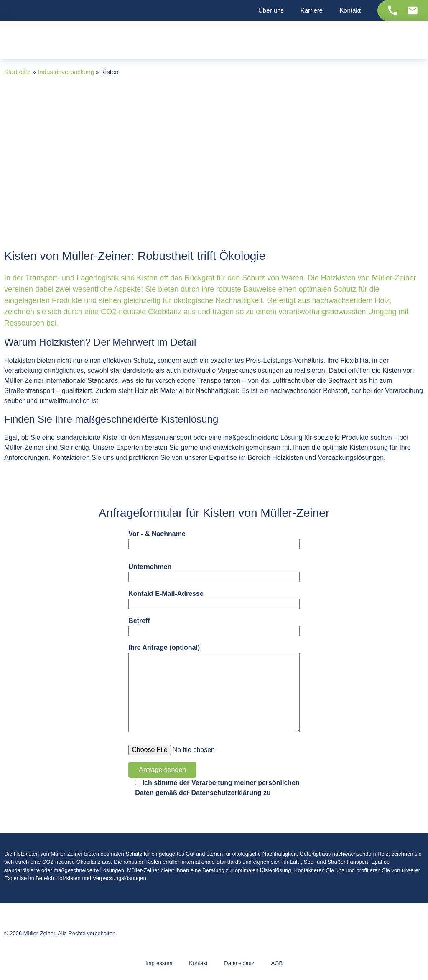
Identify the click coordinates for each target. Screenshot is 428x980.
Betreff (214, 627)
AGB (277, 963)
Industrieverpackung (66, 72)
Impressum (159, 963)
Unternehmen (214, 573)
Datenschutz (239, 963)
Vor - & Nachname (214, 540)
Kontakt (198, 963)
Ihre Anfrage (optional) (214, 688)
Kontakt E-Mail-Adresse (214, 599)
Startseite (17, 72)
